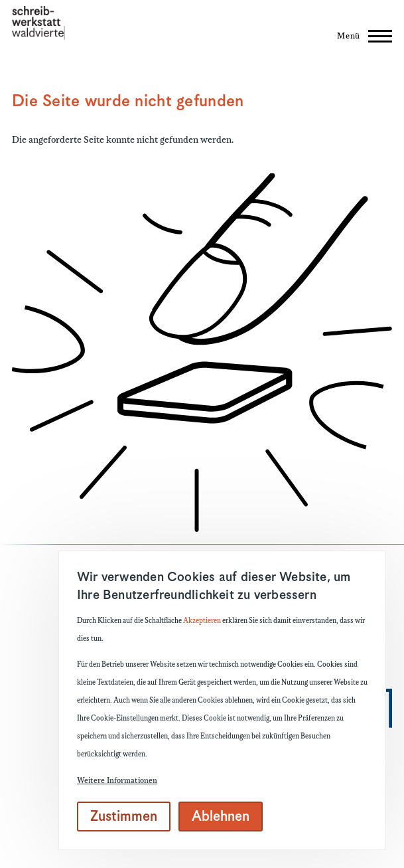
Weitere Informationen (117, 781)
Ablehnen (221, 817)
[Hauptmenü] (361, 36)
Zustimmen (124, 817)
